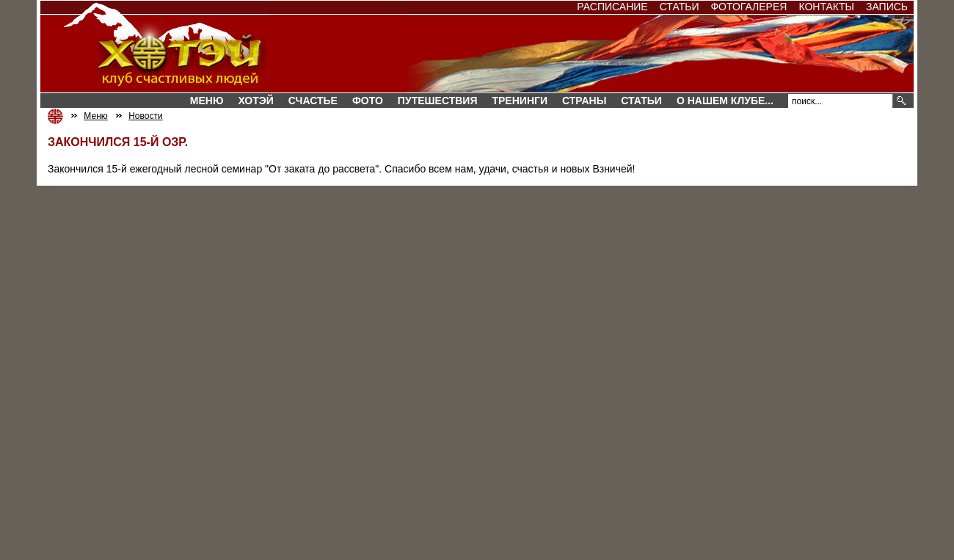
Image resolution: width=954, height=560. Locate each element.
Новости (145, 116)
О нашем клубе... (725, 101)
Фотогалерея (749, 7)
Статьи (680, 7)
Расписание (612, 7)
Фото (368, 101)
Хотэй (255, 101)
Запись (887, 7)
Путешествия (438, 101)
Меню (207, 101)
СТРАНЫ (584, 101)
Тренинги (520, 101)
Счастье (313, 101)
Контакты (826, 7)
